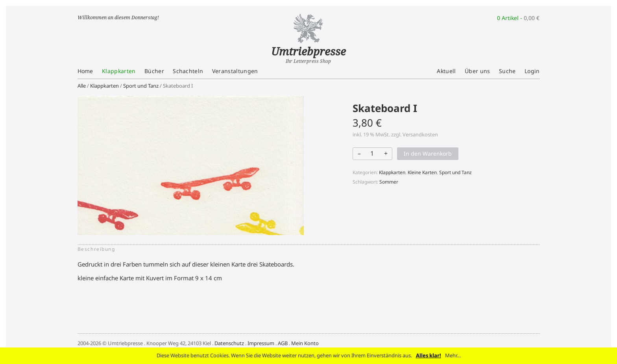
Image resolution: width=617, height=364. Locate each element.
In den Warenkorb (428, 154)
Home (85, 71)
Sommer (389, 182)
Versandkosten (420, 134)
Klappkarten (119, 71)
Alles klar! (429, 355)
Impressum (261, 343)
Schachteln (188, 71)
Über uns (478, 71)
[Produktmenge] (372, 153)
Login (532, 71)
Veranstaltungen (235, 71)
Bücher (154, 71)
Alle (82, 86)
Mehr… (453, 355)
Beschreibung (96, 249)
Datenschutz (229, 343)
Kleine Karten (422, 172)
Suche (507, 71)
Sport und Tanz (141, 86)
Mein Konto (305, 343)
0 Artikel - (518, 18)
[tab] (99, 249)
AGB (283, 343)
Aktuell (446, 71)
